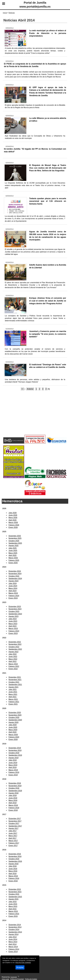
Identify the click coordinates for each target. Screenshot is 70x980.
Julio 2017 (13, 831)
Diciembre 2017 (15, 819)
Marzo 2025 (13, 558)
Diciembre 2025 (15, 536)
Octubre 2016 (14, 859)
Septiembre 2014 (15, 932)
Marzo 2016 (13, 876)
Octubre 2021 (14, 682)
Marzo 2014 (13, 947)
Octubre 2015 (14, 894)
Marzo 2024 (13, 593)
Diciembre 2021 (15, 677)
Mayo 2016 (13, 871)
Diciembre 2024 (15, 571)
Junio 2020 (13, 727)
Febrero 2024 (14, 596)
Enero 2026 (13, 527)
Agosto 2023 (13, 616)
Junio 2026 (13, 515)
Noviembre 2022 (15, 644)
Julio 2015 (13, 902)
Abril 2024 (13, 591)
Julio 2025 (13, 548)
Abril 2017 (13, 838)
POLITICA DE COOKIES (23, 963)
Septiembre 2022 (15, 649)
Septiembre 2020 (15, 720)
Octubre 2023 (14, 611)
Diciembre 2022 (15, 642)
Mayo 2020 (13, 730)
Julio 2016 (13, 866)
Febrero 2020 (14, 737)
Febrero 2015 (14, 914)
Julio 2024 (13, 583)
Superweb (14, 977)
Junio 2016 (13, 869)
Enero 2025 (13, 563)
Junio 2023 (13, 621)
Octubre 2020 (14, 717)
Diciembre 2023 (15, 607)
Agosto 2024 (13, 581)
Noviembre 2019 (15, 750)
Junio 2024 (13, 586)
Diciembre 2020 (15, 713)
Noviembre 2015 (15, 892)
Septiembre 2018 (15, 791)
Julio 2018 (13, 795)
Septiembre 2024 (15, 579)
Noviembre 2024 (15, 574)
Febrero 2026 (14, 525)
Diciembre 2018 (15, 783)
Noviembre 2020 (15, 715)
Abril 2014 (13, 944)
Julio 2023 (13, 619)
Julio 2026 (13, 513)
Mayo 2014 (13, 942)
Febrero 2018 (14, 808)
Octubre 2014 (14, 930)
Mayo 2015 (13, 906)
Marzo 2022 (13, 664)
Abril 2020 (13, 732)
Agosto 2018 (13, 793)
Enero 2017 (13, 846)
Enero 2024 (13, 598)
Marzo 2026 (13, 522)
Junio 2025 (13, 551)
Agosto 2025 (13, 546)
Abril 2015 (13, 909)
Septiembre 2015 (15, 897)
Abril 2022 (13, 661)
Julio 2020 (13, 725)
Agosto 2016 (13, 864)
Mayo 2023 (13, 624)
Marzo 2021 (13, 699)
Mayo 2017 (13, 836)
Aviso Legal (5, 979)
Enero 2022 (13, 669)
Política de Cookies (31, 979)
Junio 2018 (13, 798)
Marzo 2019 (13, 770)
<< (22, 389)
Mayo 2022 (13, 659)
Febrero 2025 (14, 560)
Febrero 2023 (14, 631)
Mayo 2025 (13, 553)
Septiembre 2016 (15, 861)
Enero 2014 (13, 952)
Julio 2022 (13, 654)
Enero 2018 (13, 810)
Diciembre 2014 (15, 925)
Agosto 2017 (13, 828)
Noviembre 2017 (15, 821)
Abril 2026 (13, 520)
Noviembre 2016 (15, 856)
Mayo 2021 (13, 694)
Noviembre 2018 (15, 786)
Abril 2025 (13, 555)
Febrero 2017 (14, 843)
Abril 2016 (13, 874)
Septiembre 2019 (15, 755)
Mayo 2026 (13, 518)
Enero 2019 (13, 775)
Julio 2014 (13, 937)
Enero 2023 (13, 633)
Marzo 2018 (13, 805)
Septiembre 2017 (15, 826)
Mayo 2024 (13, 588)
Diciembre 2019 (15, 748)
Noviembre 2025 (15, 538)
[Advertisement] (35, 417)
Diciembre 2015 (15, 889)
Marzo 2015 (13, 911)
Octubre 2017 (14, 823)
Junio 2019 (13, 763)
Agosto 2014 (13, 934)
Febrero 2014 (14, 949)
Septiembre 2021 (15, 685)
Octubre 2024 (14, 576)
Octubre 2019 (14, 753)
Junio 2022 (13, 657)
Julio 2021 (13, 689)
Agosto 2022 (13, 652)
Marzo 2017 (13, 841)
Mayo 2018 (13, 800)
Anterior (30, 389)
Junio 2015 (13, 904)
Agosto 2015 (13, 899)
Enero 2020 (13, 739)
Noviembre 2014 (15, 927)
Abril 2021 (13, 697)
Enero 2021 (13, 704)
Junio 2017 (13, 833)
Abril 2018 (13, 803)
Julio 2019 (13, 760)
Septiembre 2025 (15, 543)
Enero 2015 (13, 916)
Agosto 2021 (13, 687)
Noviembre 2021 (15, 680)
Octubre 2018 (14, 788)
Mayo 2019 (13, 765)
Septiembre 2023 (15, 614)
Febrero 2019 (14, 772)
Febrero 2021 (14, 702)
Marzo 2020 (13, 735)
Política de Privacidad (17, 979)
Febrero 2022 (14, 666)
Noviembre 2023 (15, 609)
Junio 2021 (13, 692)
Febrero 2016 (14, 878)
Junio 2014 (13, 939)
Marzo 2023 (13, 629)
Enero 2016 (13, 881)
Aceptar (20, 967)
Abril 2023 (13, 626)
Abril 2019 (13, 767)
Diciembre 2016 (15, 854)
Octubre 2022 (14, 647)
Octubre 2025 (14, 541)
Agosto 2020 (13, 722)
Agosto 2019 (13, 758)
